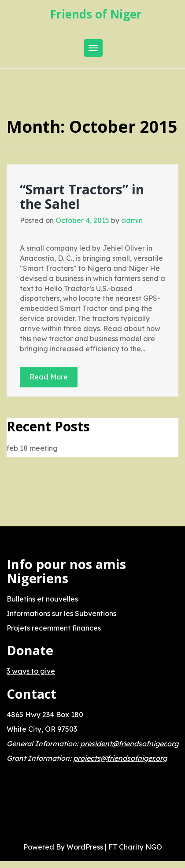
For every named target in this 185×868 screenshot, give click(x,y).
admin (132, 220)
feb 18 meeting (32, 448)
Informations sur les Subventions (61, 613)
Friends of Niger (96, 14)
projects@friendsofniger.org (120, 758)
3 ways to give (31, 671)
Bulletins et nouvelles (42, 599)
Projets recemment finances (54, 628)
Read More (49, 377)
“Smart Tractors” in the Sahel (82, 197)
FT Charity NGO (135, 847)
